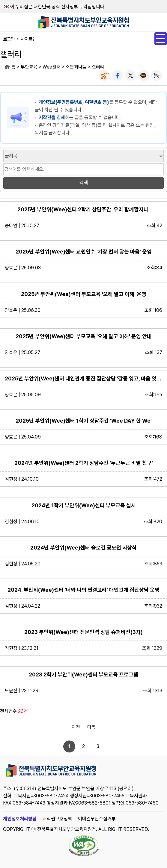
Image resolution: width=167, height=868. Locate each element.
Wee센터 (52, 67)
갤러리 (98, 67)
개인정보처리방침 (20, 819)
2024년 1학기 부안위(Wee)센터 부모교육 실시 (84, 505)
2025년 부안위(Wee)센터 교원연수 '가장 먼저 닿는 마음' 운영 (84, 252)
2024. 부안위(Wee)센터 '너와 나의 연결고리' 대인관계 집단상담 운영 (83, 590)
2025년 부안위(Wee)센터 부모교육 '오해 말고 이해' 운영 (84, 294)
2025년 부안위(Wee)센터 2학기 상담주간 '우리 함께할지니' (83, 209)
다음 (91, 727)
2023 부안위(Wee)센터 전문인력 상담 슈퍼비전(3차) (83, 632)
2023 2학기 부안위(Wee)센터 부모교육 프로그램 (83, 674)
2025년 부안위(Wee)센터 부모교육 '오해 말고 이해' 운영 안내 (84, 336)
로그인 (9, 39)
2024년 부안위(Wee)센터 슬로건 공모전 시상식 (83, 548)
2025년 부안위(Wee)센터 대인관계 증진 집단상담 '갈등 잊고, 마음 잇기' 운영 (83, 378)
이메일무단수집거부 (97, 819)
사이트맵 (28, 39)
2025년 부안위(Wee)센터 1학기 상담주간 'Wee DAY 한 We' (84, 421)
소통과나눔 (76, 67)
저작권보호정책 (57, 819)
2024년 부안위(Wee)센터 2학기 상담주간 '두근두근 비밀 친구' (84, 463)
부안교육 (29, 67)
